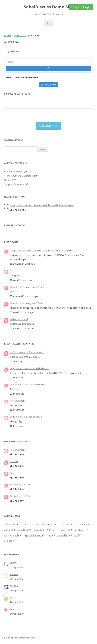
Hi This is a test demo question (26, 417)
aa (5, 525)
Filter (9, 78)
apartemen (80, 530)
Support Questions (14, 184)
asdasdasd (63, 535)
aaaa (24, 525)
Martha (14, 586)
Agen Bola (23, 530)
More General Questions (20, 176)
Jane (12, 609)
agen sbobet (40, 530)
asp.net (8, 541)
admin (82, 525)
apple (16, 535)
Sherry (13, 563)
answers (64, 530)
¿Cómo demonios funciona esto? (27, 352)
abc (55, 525)
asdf (76, 535)
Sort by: (26, 78)
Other (7, 180)
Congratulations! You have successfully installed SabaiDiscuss (42, 205)
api (6, 535)
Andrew (14, 574)
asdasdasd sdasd (19, 319)
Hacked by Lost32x (20, 485)
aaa (14, 525)
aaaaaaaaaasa (40, 525)
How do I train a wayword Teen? (27, 287)
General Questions (14, 172)
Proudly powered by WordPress (20, 638)
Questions (20, 35)
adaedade (68, 525)
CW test (14, 461)
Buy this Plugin (81, 7)
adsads (8, 530)
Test (12, 473)
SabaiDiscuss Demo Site (48, 7)
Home (8, 35)
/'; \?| (13, 271)
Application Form (34, 535)
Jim (12, 598)
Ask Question (49, 85)
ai (53, 530)
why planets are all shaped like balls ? (29, 368)
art (50, 535)
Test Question (17, 401)
